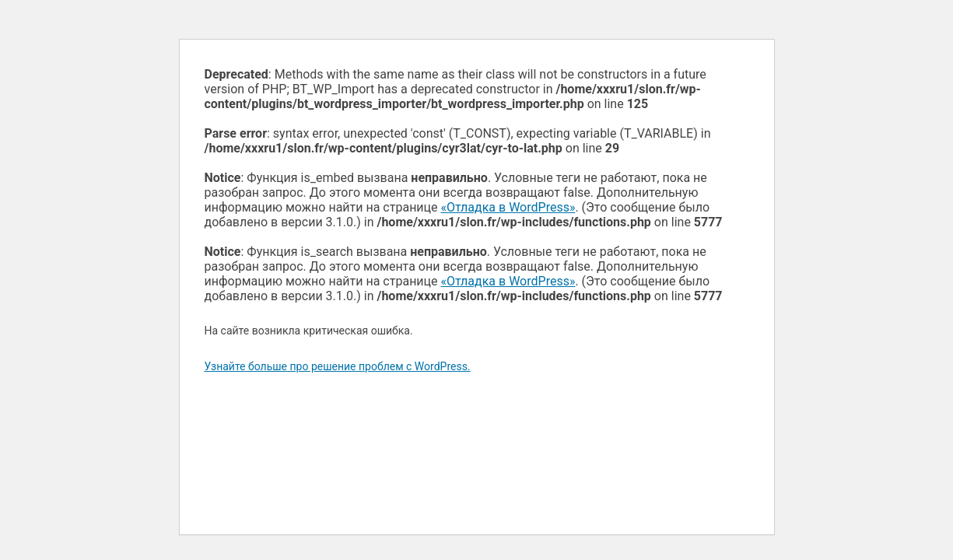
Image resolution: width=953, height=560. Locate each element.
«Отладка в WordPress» (508, 207)
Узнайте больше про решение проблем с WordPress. (338, 366)
